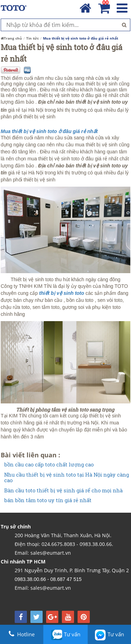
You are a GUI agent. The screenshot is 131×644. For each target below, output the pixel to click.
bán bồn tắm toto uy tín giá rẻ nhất (48, 500)
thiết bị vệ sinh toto (61, 293)
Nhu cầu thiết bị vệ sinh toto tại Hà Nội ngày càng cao (67, 477)
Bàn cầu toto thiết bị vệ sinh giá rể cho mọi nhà (63, 490)
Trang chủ (11, 38)
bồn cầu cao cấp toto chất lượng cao (49, 465)
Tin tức (32, 38)
